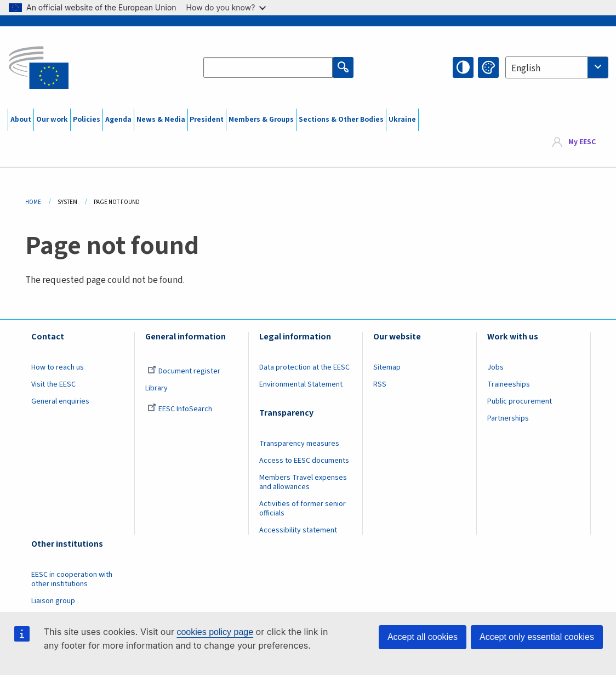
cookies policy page (215, 632)
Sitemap (387, 367)
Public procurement (520, 401)
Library (156, 388)
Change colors (488, 67)
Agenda (118, 120)
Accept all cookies (423, 637)
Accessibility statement (298, 530)
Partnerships (508, 418)
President (207, 120)
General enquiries (60, 401)
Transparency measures (299, 444)
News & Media (161, 120)
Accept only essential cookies (537, 637)
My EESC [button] (582, 143)
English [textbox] (526, 69)
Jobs (495, 367)
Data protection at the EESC (304, 367)
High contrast (463, 67)
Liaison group (53, 601)
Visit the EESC (53, 384)
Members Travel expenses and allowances (303, 482)
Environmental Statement (301, 384)
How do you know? (226, 7)
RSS (380, 384)
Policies (87, 120)
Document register (184, 371)
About (21, 120)
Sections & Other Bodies (341, 120)
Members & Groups (261, 120)
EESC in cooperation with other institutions (72, 579)
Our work (52, 120)
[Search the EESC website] (268, 67)
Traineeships (509, 384)
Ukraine (402, 120)
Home (33, 202)
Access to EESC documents (304, 461)
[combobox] (557, 67)
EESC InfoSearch (180, 409)
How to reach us (58, 367)
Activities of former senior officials (303, 509)
